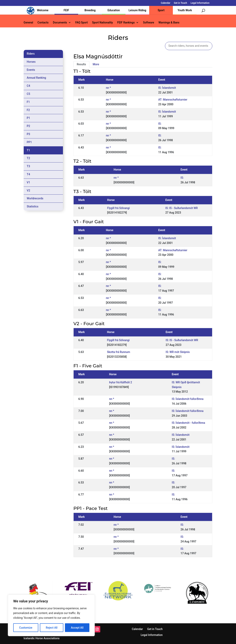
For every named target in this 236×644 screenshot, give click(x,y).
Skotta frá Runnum (118, 352)
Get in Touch (180, 3)
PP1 (29, 142)
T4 (29, 174)
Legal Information (200, 3)
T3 (29, 166)
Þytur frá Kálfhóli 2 (121, 382)
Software (149, 23)
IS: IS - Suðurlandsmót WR (182, 208)
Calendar (166, 3)
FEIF (66, 10)
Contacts (43, 23)
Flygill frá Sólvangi (118, 208)
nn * (108, 88)
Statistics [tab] (33, 206)
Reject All (52, 628)
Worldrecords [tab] (35, 198)
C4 (29, 86)
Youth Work (185, 10)
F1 (28, 102)
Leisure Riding (137, 10)
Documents (60, 23)
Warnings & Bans (169, 23)
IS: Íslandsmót (167, 88)
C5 (29, 94)
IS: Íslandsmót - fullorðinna (188, 423)
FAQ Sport (82, 23)
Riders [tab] (31, 54)
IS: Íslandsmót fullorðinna (188, 399)
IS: (160, 124)
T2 (29, 158)
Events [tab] (31, 70)
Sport (161, 10)
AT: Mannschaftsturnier (173, 100)
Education (114, 10)
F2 (28, 110)
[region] (51, 615)
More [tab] (96, 64)
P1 (29, 118)
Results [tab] (81, 64)
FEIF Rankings (126, 23)
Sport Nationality (103, 23)
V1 (29, 182)
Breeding (90, 10)
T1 (29, 150)
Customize (26, 628)
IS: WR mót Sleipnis (178, 352)
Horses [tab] (31, 62)
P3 (29, 134)
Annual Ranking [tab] (37, 78)
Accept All (77, 628)
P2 (29, 126)
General (28, 23)
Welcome (43, 10)
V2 (29, 190)
